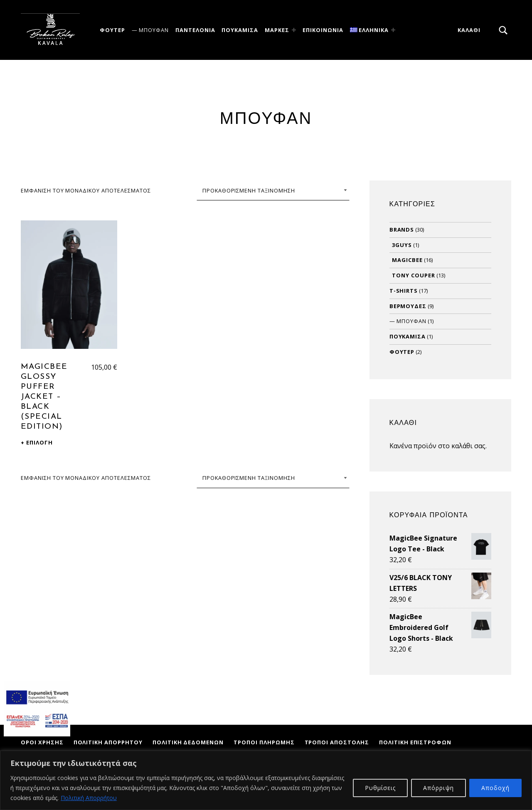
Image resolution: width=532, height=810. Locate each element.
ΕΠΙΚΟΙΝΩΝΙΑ (323, 30)
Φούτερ (112, 30)
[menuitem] (371, 30)
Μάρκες (277, 30)
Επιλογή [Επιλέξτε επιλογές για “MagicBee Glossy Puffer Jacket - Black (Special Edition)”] (39, 442)
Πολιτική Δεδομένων (188, 742)
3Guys (402, 245)
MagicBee (407, 260)
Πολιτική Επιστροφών (415, 742)
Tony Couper (414, 275)
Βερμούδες (408, 306)
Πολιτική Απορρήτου (89, 798)
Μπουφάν (154, 30)
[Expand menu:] (393, 30)
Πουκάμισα (240, 30)
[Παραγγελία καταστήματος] (273, 190)
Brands (402, 230)
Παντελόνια (195, 30)
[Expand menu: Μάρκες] (294, 30)
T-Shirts (404, 291)
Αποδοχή (495, 788)
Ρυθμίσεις (380, 788)
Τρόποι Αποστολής (337, 742)
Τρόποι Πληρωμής (264, 742)
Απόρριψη (438, 788)
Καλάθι (469, 30)
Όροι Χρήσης (42, 742)
